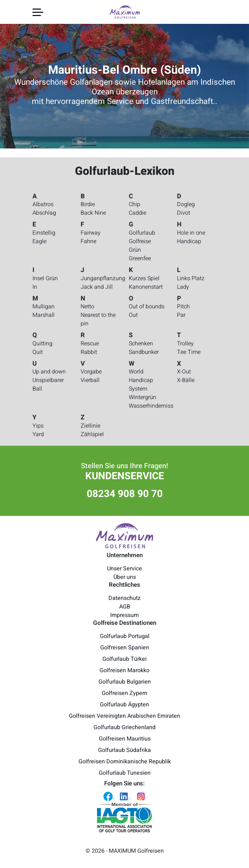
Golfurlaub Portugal (125, 636)
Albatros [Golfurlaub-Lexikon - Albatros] (43, 204)
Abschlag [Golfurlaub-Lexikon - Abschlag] (44, 213)
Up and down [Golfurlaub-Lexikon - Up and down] (49, 372)
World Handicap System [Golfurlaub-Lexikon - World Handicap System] (141, 380)
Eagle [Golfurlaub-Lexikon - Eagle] (39, 241)
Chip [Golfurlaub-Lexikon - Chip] (134, 204)
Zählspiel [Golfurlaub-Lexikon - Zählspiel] (92, 434)
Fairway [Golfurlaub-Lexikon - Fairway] (91, 233)
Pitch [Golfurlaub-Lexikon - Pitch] (183, 307)
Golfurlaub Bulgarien (125, 682)
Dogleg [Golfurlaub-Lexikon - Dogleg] (186, 204)
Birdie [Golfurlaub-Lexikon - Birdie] (88, 204)
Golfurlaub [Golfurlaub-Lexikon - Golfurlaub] (142, 233)
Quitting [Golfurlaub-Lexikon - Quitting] (42, 344)
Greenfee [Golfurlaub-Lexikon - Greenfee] (140, 258)
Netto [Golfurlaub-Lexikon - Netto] (87, 307)
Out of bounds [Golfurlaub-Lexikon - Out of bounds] (147, 307)
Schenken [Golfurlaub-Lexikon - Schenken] (141, 344)
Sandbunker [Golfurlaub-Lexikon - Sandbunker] (144, 352)
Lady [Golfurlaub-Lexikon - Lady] (183, 287)
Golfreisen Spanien (125, 648)
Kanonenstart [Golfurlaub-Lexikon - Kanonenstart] (146, 287)
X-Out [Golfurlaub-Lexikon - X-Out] (184, 372)
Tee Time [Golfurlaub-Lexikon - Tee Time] (189, 352)
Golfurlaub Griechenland (124, 727)
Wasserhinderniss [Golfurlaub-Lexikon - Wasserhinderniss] (151, 406)
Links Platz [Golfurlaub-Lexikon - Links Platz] (191, 278)
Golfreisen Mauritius (125, 739)
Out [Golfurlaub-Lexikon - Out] (133, 315)
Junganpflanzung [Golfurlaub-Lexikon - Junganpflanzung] (103, 278)
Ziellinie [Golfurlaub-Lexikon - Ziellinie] (90, 426)
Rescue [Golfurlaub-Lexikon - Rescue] (90, 344)
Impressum (124, 615)
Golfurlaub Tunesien (125, 773)
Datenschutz (124, 598)
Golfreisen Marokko (124, 670)
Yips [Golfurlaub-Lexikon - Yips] (38, 426)
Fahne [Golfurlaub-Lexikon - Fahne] (88, 241)
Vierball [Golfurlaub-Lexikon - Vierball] (90, 380)
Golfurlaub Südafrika (124, 750)
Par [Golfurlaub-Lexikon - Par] (181, 315)
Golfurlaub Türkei (124, 659)
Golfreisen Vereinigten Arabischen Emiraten (124, 716)
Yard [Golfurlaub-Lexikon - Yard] (38, 434)
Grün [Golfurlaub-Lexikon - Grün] (135, 250)
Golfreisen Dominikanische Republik (125, 762)
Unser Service (124, 569)
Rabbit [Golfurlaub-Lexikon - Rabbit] (89, 352)
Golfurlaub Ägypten (124, 705)
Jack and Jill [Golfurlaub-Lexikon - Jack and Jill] (97, 287)
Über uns (125, 577)
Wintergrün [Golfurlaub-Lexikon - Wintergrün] (143, 397)
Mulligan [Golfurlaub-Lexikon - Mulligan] (44, 307)
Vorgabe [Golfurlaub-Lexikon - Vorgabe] (91, 372)
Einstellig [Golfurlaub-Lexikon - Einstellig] (44, 233)
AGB (125, 607)
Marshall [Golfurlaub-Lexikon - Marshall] (44, 315)
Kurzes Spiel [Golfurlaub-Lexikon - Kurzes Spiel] (144, 278)
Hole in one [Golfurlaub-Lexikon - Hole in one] (191, 233)
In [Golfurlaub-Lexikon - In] (35, 287)
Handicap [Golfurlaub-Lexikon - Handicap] (189, 241)
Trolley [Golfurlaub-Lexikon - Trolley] (185, 344)
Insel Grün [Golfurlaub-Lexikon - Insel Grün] (45, 278)
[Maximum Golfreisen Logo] (124, 535)
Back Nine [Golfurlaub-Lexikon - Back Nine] (93, 213)
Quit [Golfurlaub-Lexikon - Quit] (38, 352)
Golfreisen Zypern (124, 693)
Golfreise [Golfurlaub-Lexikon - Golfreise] (140, 241)
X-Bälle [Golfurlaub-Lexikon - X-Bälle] (186, 380)
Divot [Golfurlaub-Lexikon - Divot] (184, 213)
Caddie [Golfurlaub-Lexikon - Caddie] (138, 213)
